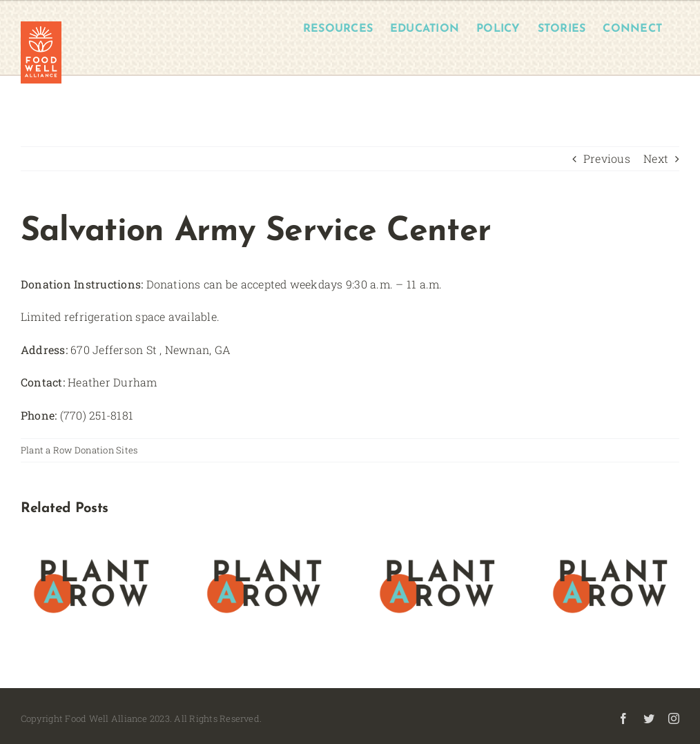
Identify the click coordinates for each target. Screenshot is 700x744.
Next (656, 158)
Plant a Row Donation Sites (79, 450)
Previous (607, 158)
